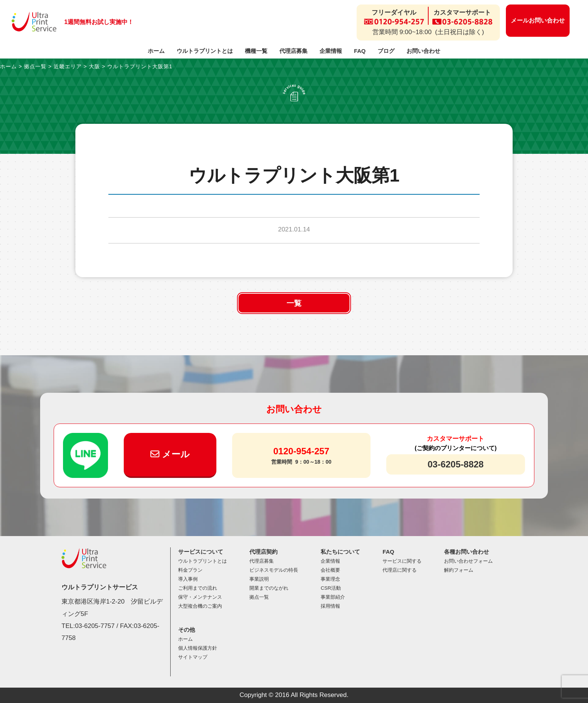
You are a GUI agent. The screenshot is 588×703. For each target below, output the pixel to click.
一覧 (294, 303)
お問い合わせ (423, 51)
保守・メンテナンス (200, 597)
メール (170, 454)
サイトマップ (193, 657)
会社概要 (330, 570)
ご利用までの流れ (198, 588)
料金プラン (190, 570)
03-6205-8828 (455, 464)
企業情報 (331, 51)
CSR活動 (331, 588)
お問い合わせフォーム (468, 561)
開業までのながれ (269, 588)
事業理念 (330, 579)
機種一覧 (256, 51)
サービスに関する (402, 561)
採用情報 (330, 606)
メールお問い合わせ (538, 20)
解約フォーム (459, 570)
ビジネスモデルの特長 (274, 570)
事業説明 (259, 579)
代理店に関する (400, 570)
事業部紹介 (333, 597)
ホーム (156, 51)
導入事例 (188, 579)
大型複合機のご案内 (200, 606)
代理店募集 (293, 51)
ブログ (386, 51)
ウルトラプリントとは (205, 51)
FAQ (360, 51)
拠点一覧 (259, 597)
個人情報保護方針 (198, 648)
